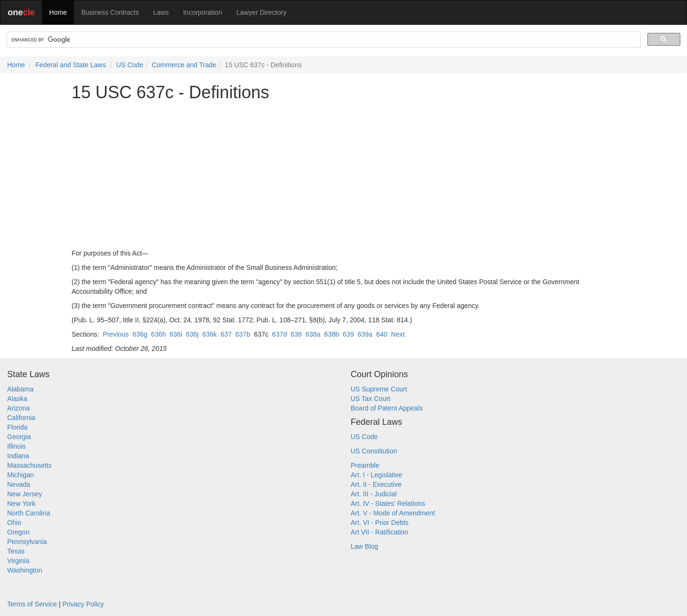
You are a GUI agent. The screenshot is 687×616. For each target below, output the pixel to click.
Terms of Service (32, 604)
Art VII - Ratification (380, 532)
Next (398, 334)
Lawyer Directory (261, 12)
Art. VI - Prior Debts (380, 523)
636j (192, 334)
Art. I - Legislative (376, 475)
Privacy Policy (83, 604)
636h (159, 334)
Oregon (18, 532)
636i (176, 334)
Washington (25, 570)
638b (331, 334)
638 (296, 334)
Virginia (18, 561)
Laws (161, 12)
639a (365, 334)
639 (348, 334)
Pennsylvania (27, 542)
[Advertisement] (343, 175)
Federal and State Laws (71, 65)
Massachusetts (29, 465)
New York (21, 503)
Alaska (17, 399)
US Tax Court (370, 399)
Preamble (365, 465)
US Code (130, 65)
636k (209, 334)
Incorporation (203, 12)
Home (58, 12)
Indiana (18, 456)
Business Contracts (110, 12)
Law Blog (364, 546)
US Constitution (374, 451)
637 (226, 334)
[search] (323, 40)
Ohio (14, 523)
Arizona (18, 408)
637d (279, 334)
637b (243, 334)
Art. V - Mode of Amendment (393, 513)
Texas (16, 551)
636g (140, 334)
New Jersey (25, 494)
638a (313, 334)
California (21, 418)
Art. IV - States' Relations (388, 503)
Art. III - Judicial (374, 494)
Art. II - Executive (376, 484)
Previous (115, 334)
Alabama (20, 389)
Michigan (21, 475)
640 (381, 334)
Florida (17, 427)
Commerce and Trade (184, 65)
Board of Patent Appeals (387, 408)
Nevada (19, 484)
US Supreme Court (379, 389)
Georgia (19, 437)
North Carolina (29, 513)
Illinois (16, 446)
